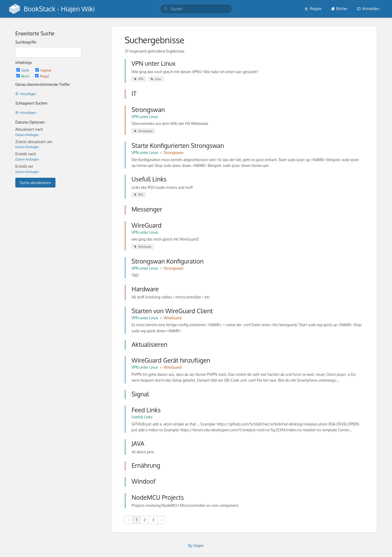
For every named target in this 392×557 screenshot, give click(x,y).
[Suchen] (166, 9)
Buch (23, 76)
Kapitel (43, 70)
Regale (313, 9)
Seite (23, 70)
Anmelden (368, 9)
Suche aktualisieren (35, 183)
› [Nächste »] (161, 520)
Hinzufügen (26, 94)
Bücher (339, 9)
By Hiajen (196, 546)
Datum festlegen (27, 135)
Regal (42, 76)
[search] (196, 9)
